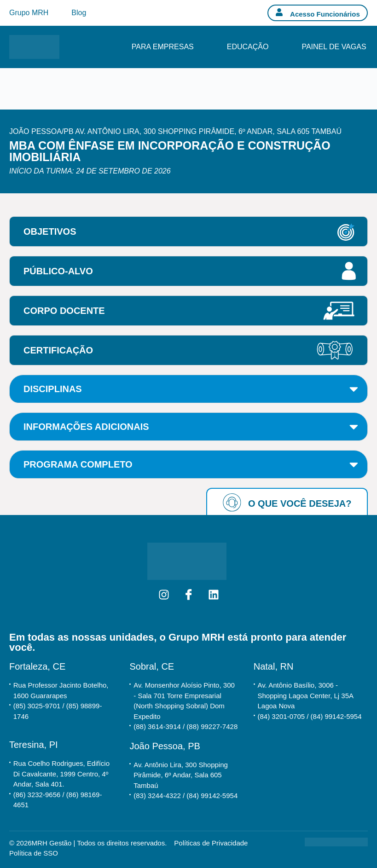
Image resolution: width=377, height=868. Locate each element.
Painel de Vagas (334, 47)
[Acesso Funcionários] (279, 12)
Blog (79, 13)
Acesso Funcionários (325, 14)
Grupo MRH (29, 13)
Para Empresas (163, 47)
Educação (248, 47)
